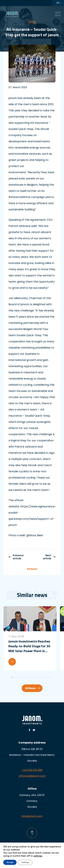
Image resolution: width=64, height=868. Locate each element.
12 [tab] (18, 677)
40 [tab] (32, 677)
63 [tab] (44, 677)
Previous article (16, 557)
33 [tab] (28, 677)
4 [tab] (14, 677)
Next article (49, 557)
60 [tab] (42, 677)
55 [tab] (40, 677)
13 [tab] (18, 677)
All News (32, 569)
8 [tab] (16, 677)
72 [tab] (48, 677)
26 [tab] (25, 677)
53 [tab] (39, 677)
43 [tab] (34, 677)
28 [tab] (26, 677)
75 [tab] (50, 677)
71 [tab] (48, 677)
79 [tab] (52, 677)
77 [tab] (51, 677)
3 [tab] (13, 677)
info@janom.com (32, 816)
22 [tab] (23, 677)
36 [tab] (30, 677)
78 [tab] (51, 677)
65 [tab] (45, 677)
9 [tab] (16, 677)
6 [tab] (15, 677)
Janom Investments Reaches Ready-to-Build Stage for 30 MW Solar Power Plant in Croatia (29, 646)
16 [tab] (20, 677)
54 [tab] (39, 677)
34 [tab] (29, 677)
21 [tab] (22, 677)
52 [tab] (38, 677)
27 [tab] (25, 677)
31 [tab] (27, 677)
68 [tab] (46, 677)
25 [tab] (24, 677)
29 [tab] (26, 677)
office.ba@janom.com (32, 776)
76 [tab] (50, 677)
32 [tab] (28, 677)
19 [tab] (21, 677)
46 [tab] (35, 677)
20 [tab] (22, 677)
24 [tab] (24, 677)
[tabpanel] (30, 638)
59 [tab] (42, 677)
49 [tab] (37, 677)
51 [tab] (38, 677)
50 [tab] (37, 677)
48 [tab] (36, 677)
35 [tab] (29, 677)
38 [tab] (31, 677)
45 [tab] (35, 677)
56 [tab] (40, 677)
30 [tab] (27, 677)
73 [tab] (49, 677)
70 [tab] (47, 677)
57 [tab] (41, 677)
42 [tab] (33, 677)
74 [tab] (49, 677)
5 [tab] (14, 677)
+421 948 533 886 (32, 770)
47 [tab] (36, 677)
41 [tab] (33, 677)
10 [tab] (17, 677)
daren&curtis (39, 860)
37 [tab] (30, 677)
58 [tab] (41, 677)
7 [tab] (15, 677)
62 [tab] (43, 677)
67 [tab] (46, 677)
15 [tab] (19, 677)
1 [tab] (12, 677)
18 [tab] (21, 677)
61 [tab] (43, 677)
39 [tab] (31, 677)
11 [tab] (17, 677)
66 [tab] (45, 677)
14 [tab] (19, 677)
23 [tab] (23, 677)
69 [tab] (47, 677)
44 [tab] (34, 677)
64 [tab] (44, 677)
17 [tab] (20, 677)
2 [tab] (13, 677)
